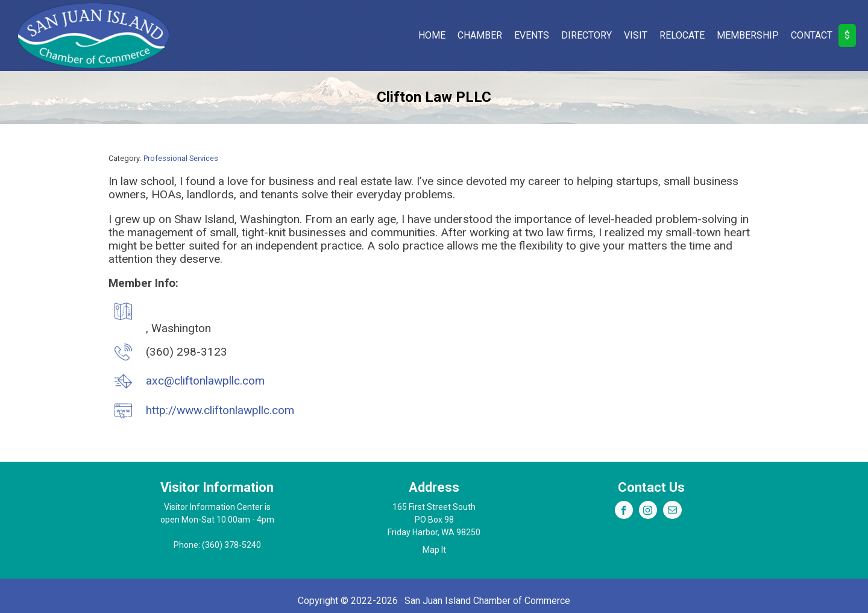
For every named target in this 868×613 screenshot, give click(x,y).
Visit (636, 35)
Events (532, 35)
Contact (812, 35)
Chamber (480, 35)
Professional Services (181, 158)
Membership (748, 35)
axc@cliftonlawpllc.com (205, 381)
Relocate (682, 35)
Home (432, 35)
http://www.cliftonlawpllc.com (220, 410)
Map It (434, 550)
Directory (587, 35)
